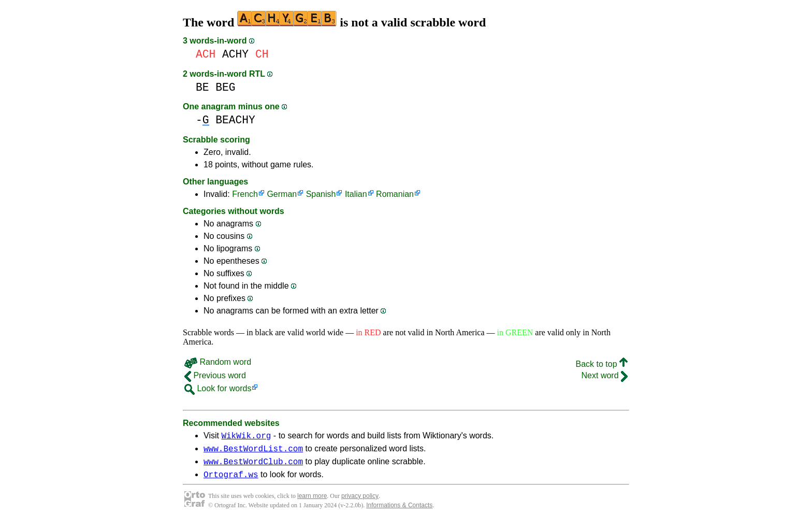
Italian (356, 194)
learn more (312, 502)
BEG (225, 87)
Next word (605, 375)
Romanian (395, 194)
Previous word (215, 375)
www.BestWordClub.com (253, 466)
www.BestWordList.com (253, 451)
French (245, 194)
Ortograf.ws (231, 480)
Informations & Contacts (399, 511)
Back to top (602, 364)
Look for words (218, 388)
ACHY (235, 54)
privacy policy (360, 502)
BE (202, 87)
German (282, 194)
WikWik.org (246, 437)
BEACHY (235, 120)
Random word (218, 362)
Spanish (321, 194)
